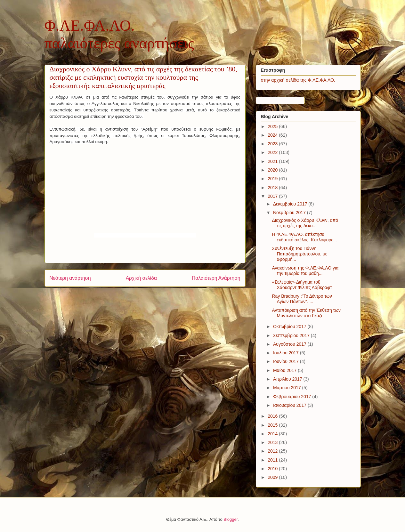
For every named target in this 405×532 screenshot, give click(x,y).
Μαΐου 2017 (285, 370)
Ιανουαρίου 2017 (290, 405)
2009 (273, 477)
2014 (273, 434)
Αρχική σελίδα (141, 278)
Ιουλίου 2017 (287, 353)
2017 (273, 196)
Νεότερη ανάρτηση (70, 278)
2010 (273, 469)
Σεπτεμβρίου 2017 (292, 335)
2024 (273, 135)
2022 (273, 152)
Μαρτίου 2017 (288, 388)
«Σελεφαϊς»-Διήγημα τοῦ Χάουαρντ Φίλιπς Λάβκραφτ (302, 285)
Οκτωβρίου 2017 (290, 326)
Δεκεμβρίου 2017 (291, 204)
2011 (273, 460)
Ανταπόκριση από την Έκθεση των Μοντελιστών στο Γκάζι (306, 313)
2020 (273, 170)
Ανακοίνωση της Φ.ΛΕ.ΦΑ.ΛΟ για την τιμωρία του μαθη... (305, 271)
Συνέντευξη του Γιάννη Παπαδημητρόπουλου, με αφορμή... (300, 254)
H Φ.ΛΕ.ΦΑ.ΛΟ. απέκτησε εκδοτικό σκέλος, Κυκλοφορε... (304, 237)
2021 (273, 161)
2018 (273, 188)
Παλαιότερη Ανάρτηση (216, 278)
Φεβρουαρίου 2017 (293, 397)
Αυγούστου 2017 (290, 344)
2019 (273, 179)
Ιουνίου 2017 (287, 361)
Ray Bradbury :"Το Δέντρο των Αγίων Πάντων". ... (302, 299)
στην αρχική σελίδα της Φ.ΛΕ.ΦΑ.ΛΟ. (298, 80)
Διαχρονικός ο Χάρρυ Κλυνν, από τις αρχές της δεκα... (305, 223)
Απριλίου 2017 (288, 379)
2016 (273, 416)
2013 (273, 442)
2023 (273, 144)
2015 (273, 425)
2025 (273, 126)
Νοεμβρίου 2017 (290, 213)
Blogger (231, 519)
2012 (273, 451)
